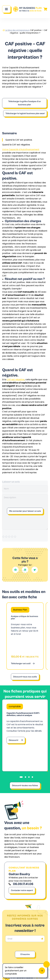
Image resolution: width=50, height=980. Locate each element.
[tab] (21, 777)
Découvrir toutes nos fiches (25, 785)
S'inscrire (25, 954)
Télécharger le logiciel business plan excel (25, 113)
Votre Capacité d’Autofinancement (21, 149)
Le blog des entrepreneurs (17, 30)
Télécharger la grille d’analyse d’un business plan (25, 103)
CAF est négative (16, 380)
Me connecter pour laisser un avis (25, 511)
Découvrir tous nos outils (25, 677)
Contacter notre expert (22, 890)
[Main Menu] (6, 9)
